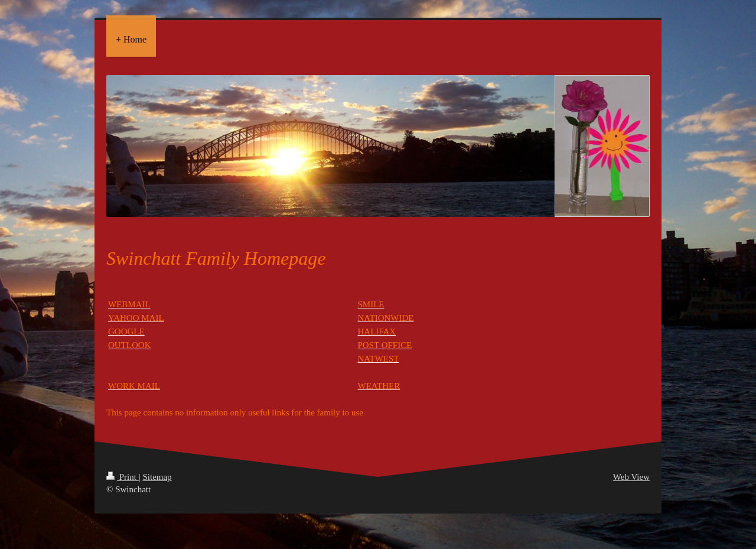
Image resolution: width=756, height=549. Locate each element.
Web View (631, 477)
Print (123, 477)
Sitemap (157, 477)
